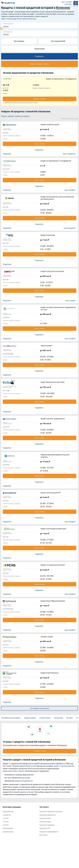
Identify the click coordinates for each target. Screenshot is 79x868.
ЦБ (63, 2)
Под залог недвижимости (49, 832)
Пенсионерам (8, 828)
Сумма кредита (8, 24)
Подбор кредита (30, 718)
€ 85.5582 (68, 4)
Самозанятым (8, 812)
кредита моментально (24, 781)
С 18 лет (6, 818)
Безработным (8, 832)
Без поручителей (58, 41)
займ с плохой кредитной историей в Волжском (19, 19)
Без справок (19, 41)
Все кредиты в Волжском (39, 708)
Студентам (7, 815)
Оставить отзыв (40, 751)
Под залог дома (45, 822)
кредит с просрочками (62, 766)
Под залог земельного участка (51, 812)
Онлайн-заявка (45, 718)
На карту (69, 718)
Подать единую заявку (39, 64)
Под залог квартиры (47, 825)
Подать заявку (40, 99)
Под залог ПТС (45, 828)
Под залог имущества (48, 815)
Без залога (43, 835)
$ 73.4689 (68, 2)
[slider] (1, 29)
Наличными (40, 49)
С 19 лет (6, 822)
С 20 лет (6, 825)
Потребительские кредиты (11, 718)
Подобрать (39, 56)
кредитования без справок (14, 771)
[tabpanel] (20, 820)
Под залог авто (45, 818)
